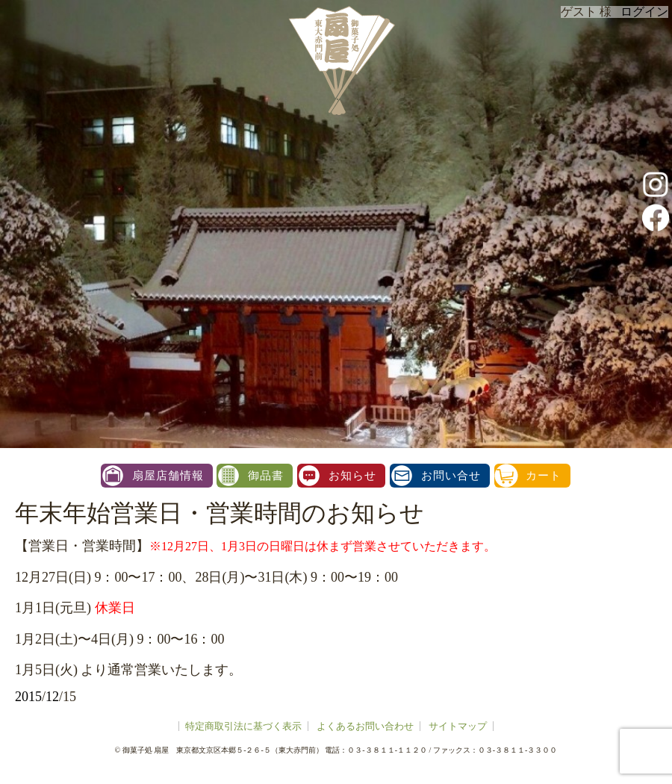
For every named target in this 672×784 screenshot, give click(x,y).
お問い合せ (451, 476)
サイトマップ (458, 726)
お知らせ (352, 476)
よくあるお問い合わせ (365, 726)
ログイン (644, 12)
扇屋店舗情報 (168, 476)
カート (544, 476)
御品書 (266, 476)
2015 (28, 697)
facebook (656, 217)
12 (52, 697)
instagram (656, 184)
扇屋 (340, 60)
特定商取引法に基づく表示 (243, 726)
